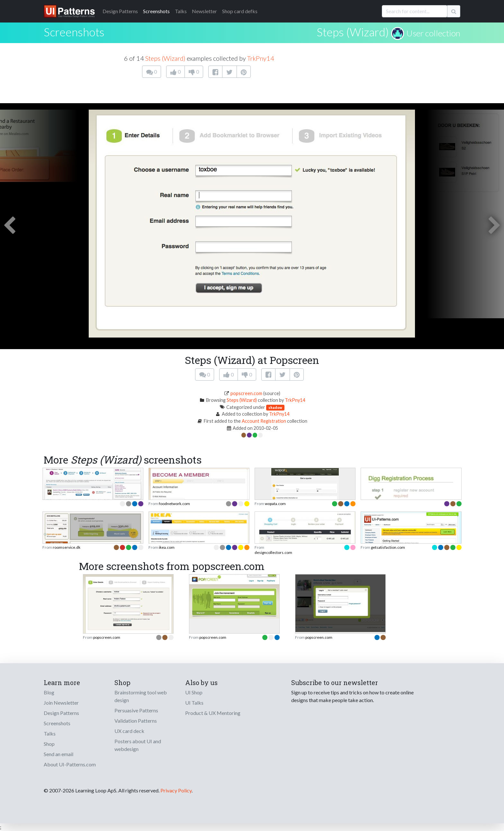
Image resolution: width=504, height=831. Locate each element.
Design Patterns (61, 713)
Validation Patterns (136, 721)
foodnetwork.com (174, 504)
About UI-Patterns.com (70, 764)
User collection (433, 33)
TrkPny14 (261, 58)
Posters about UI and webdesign (138, 745)
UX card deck (129, 731)
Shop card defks (240, 11)
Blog (49, 692)
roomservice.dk (67, 547)
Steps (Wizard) (353, 32)
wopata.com (275, 504)
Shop (49, 744)
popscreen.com (246, 393)
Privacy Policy (176, 790)
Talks (181, 11)
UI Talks (194, 703)
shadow (275, 407)
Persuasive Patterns (136, 710)
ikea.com (167, 547)
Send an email (59, 754)
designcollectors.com (273, 552)
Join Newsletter (61, 703)
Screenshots (156, 11)
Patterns (120, 11)
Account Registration (264, 421)
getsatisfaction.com (388, 547)
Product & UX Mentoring (213, 713)
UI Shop (194, 692)
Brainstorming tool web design (141, 696)
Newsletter (204, 11)
